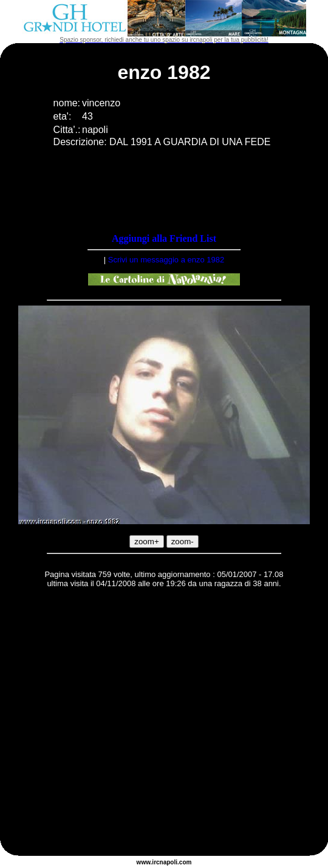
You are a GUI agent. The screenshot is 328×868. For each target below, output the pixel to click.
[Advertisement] (114, 724)
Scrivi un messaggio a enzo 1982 (166, 260)
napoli (169, 862)
